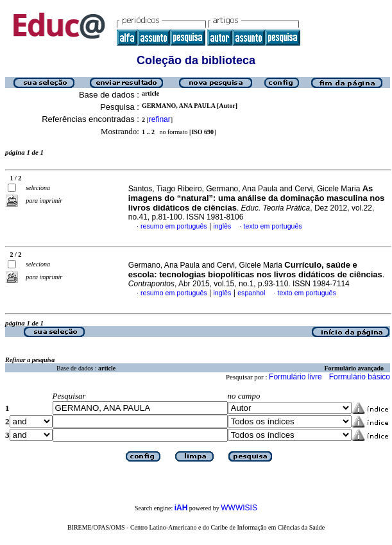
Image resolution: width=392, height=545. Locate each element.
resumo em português (174, 226)
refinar (160, 119)
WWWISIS (239, 508)
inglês (222, 226)
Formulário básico (360, 377)
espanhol (251, 293)
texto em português (273, 226)
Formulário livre (295, 377)
